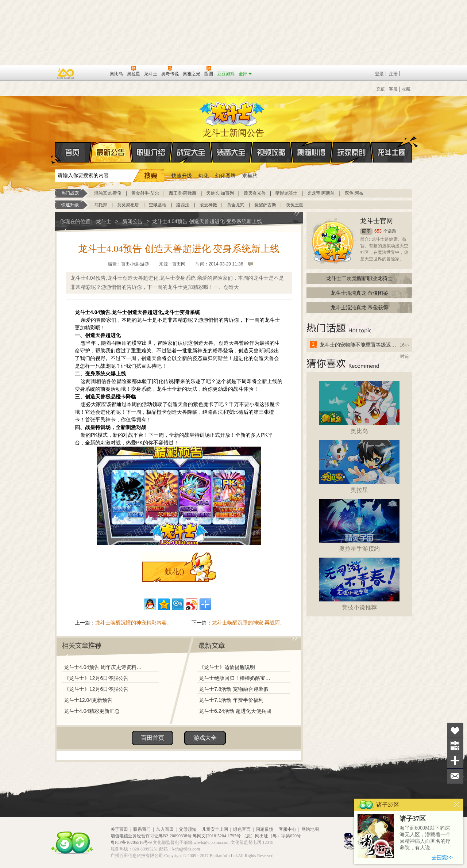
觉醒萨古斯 (265, 205)
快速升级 (182, 176)
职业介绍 (151, 152)
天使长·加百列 (220, 193)
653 (378, 231)
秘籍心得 (312, 152)
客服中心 (287, 829)
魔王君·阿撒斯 (183, 193)
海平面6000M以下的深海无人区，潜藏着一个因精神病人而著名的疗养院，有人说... (425, 838)
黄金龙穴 (236, 205)
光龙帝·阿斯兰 (321, 193)
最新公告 (111, 152)
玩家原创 (352, 152)
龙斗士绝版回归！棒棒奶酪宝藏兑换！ (237, 678)
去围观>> (442, 857)
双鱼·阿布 (354, 193)
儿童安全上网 (215, 829)
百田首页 (153, 738)
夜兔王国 (295, 205)
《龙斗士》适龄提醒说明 (227, 667)
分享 (455, 761)
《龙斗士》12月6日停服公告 (96, 678)
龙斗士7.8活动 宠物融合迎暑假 (234, 689)
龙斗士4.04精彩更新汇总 (92, 711)
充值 (381, 89)
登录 (379, 74)
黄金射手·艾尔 (145, 193)
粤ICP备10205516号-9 (131, 842)
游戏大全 (205, 738)
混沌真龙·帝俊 (108, 193)
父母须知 (188, 829)
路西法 (183, 205)
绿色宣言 (242, 829)
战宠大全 (191, 152)
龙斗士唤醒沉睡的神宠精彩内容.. (132, 623)
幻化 (204, 176)
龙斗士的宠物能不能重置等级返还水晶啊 (358, 345)
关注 (455, 745)
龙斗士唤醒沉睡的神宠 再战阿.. (247, 623)
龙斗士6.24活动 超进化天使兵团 (235, 711)
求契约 (250, 176)
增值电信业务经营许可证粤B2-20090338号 (151, 836)
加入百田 (165, 829)
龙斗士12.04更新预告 (88, 700)
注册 (393, 74)
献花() (174, 571)
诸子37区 (413, 819)
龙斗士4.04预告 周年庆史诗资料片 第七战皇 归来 (105, 667)
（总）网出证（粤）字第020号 (271, 836)
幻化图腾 (225, 176)
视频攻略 (271, 152)
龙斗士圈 (392, 145)
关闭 (457, 805)
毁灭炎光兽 (255, 193)
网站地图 (310, 829)
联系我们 (142, 829)
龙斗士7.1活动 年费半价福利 (231, 700)
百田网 (94, 73)
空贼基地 (158, 205)
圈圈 (366, 231)
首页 (55, 153)
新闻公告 (132, 221)
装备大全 (231, 152)
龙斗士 (232, 112)
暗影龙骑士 (286, 193)
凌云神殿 (208, 205)
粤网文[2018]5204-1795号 (217, 836)
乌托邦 (101, 205)
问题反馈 (265, 829)
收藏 (406, 89)
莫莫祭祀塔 (128, 205)
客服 (393, 89)
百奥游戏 (66, 73)
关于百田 (119, 829)
